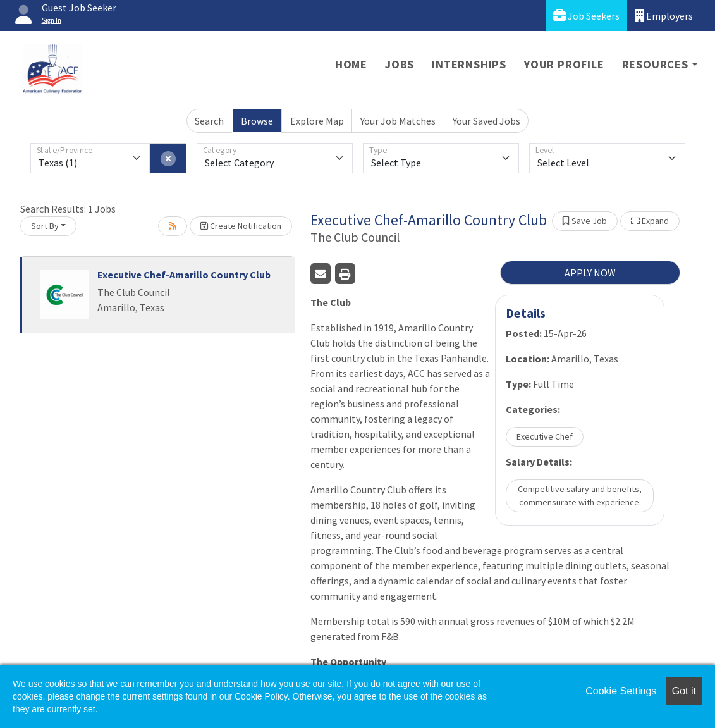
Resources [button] (655, 64)
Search (209, 121)
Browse (257, 121)
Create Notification (241, 226)
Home (351, 64)
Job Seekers (586, 15)
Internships (469, 64)
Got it (684, 691)
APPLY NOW (590, 273)
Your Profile (564, 64)
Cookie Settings (621, 691)
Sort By (45, 226)
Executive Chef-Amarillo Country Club (184, 275)
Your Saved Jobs (486, 121)
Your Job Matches (398, 121)
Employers (664, 15)
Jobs (400, 64)
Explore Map (317, 121)
